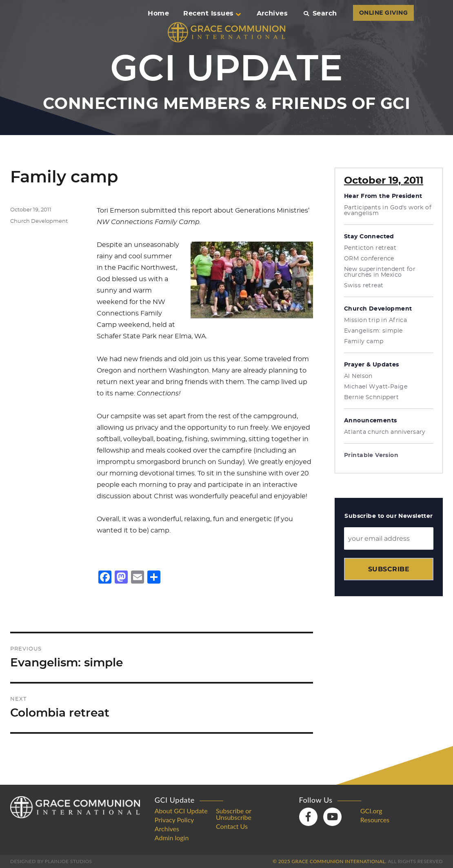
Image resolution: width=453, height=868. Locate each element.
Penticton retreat (370, 248)
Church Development (39, 221)
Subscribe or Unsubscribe (234, 814)
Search (320, 13)
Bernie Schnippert (371, 397)
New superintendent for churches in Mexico (380, 272)
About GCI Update (181, 811)
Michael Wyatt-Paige (376, 387)
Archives (272, 13)
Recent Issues (212, 13)
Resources (375, 820)
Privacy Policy (174, 820)
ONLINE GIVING (383, 13)
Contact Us (232, 826)
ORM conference (369, 259)
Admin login (172, 838)
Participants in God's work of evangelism (388, 211)
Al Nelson (358, 376)
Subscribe (389, 569)
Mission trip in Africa (375, 320)
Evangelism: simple (373, 331)
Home (158, 13)
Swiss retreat (364, 286)
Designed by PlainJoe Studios (51, 861)
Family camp (364, 342)
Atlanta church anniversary (385, 432)
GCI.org (371, 811)
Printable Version (371, 455)
